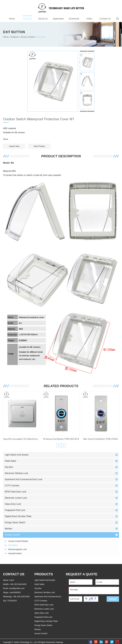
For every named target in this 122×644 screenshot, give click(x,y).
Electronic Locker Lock (16, 498)
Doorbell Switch (15, 553)
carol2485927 (15, 592)
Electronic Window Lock (16, 473)
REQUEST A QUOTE (82, 574)
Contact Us (105, 19)
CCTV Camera (12, 486)
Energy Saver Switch (15, 522)
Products (27, 19)
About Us (43, 19)
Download (74, 19)
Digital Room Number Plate (18, 516)
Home (12, 19)
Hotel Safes (10, 461)
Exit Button (14, 32)
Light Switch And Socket (17, 455)
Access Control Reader (18, 541)
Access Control (28, 37)
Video (89, 19)
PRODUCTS (44, 574)
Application (58, 19)
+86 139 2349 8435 (21, 597)
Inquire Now (14, 146)
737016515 (12, 601)
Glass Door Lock (13, 504)
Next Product (39, 146)
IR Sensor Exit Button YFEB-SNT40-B (61, 439)
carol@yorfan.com (17, 588)
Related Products (61, 386)
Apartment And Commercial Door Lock (24, 479)
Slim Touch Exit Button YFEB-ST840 (100, 439)
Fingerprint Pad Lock (15, 510)
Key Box (9, 467)
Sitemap (60, 642)
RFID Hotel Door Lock (16, 492)
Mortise (8, 529)
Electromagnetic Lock (18, 549)
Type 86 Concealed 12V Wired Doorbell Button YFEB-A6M (31, 439)
